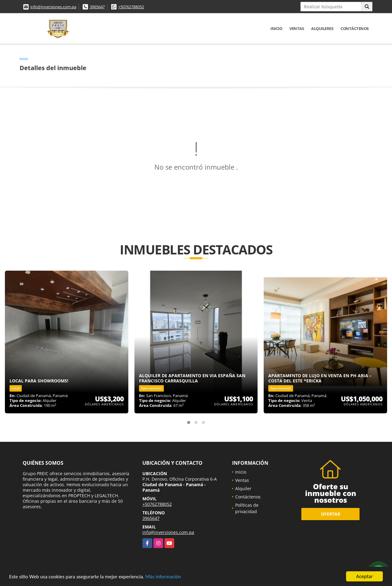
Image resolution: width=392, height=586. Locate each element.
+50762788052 (131, 7)
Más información (163, 577)
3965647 (97, 7)
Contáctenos (355, 28)
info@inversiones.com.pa (53, 7)
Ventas (297, 28)
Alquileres (322, 28)
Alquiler (243, 488)
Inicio (276, 28)
